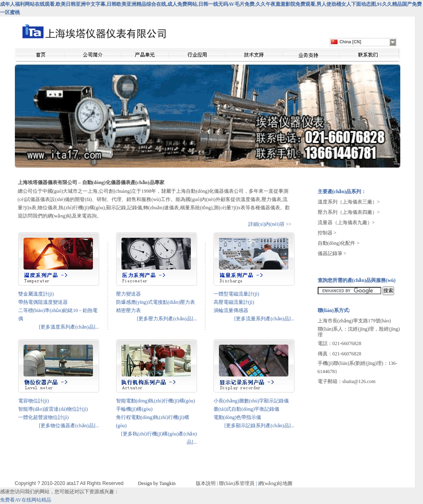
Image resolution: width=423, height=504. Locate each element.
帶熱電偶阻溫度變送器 (43, 302)
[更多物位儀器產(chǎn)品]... (69, 426)
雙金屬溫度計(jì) (36, 294)
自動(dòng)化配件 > (339, 243)
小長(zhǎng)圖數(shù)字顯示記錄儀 (251, 401)
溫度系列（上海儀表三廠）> (349, 202)
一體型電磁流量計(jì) (236, 294)
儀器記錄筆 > (332, 253)
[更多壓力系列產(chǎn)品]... (167, 319)
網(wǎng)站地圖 (276, 483)
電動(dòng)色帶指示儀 (238, 417)
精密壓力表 (128, 310)
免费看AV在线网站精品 (26, 500)
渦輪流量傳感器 (231, 310)
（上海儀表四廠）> (359, 212)
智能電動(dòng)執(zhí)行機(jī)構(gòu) (156, 401)
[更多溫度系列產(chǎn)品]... (69, 327)
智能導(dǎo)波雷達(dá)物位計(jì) (53, 409)
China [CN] (346, 42)
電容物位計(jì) (34, 401)
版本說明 (206, 483)
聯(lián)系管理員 (237, 483)
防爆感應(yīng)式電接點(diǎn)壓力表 (156, 302)
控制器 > (327, 233)
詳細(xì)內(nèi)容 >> (270, 224)
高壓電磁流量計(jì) (234, 302)
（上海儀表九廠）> (354, 222)
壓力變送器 (128, 294)
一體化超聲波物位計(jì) (44, 417)
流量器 (325, 222)
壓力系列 (328, 212)
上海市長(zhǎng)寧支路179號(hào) (354, 321)
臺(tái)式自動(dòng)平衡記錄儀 (247, 409)
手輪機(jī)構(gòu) (134, 409)
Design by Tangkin (157, 483)
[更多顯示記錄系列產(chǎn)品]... (259, 426)
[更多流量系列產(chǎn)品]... (264, 319)
